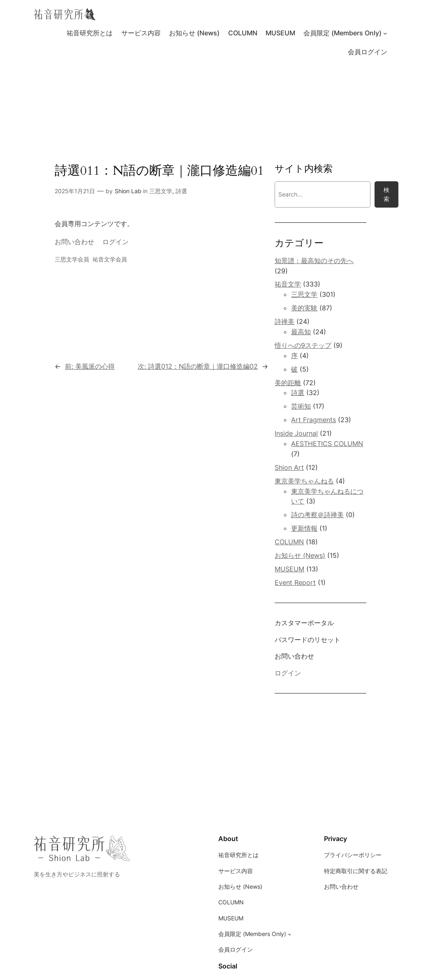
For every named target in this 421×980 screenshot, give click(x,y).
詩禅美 (285, 321)
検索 (386, 194)
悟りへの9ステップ (303, 345)
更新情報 (304, 528)
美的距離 (288, 383)
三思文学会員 (72, 259)
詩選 (181, 191)
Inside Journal (296, 433)
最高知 (301, 332)
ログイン (116, 242)
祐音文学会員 (110, 259)
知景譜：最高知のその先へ (314, 261)
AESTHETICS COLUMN (327, 444)
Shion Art (289, 467)
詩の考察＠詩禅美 (317, 515)
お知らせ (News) (300, 555)
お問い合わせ (74, 242)
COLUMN (289, 542)
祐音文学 (288, 284)
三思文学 (161, 191)
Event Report (295, 582)
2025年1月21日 (75, 191)
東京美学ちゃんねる (304, 481)
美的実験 (304, 308)
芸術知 (301, 406)
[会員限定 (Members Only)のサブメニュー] (385, 33)
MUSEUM (289, 569)
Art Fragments (313, 420)
